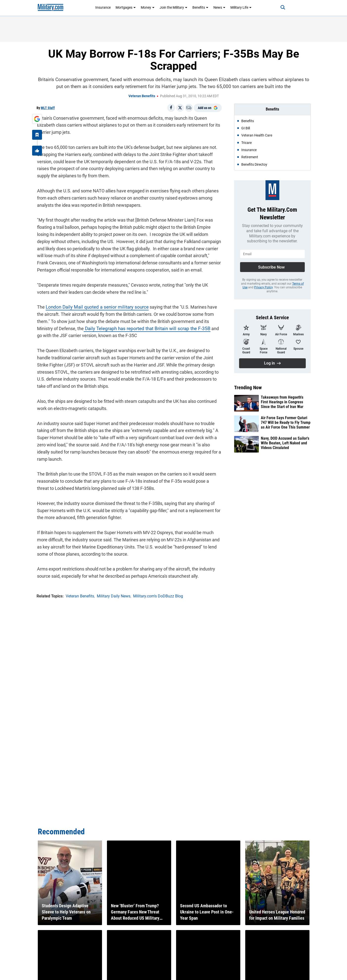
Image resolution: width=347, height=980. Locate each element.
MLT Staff (48, 108)
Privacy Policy (263, 287)
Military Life (241, 7)
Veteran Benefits (142, 96)
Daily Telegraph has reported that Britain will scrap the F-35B (121, 328)
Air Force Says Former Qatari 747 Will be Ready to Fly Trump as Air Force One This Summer (286, 422)
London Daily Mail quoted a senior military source (93, 307)
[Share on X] (180, 108)
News (219, 7)
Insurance (103, 7)
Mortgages (126, 7)
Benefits (200, 7)
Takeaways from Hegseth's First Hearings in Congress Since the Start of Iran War (282, 402)
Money (148, 7)
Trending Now (248, 387)
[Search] (281, 7)
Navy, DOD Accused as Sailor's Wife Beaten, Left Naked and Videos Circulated (285, 443)
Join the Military (173, 7)
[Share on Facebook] (171, 108)
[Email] (189, 108)
